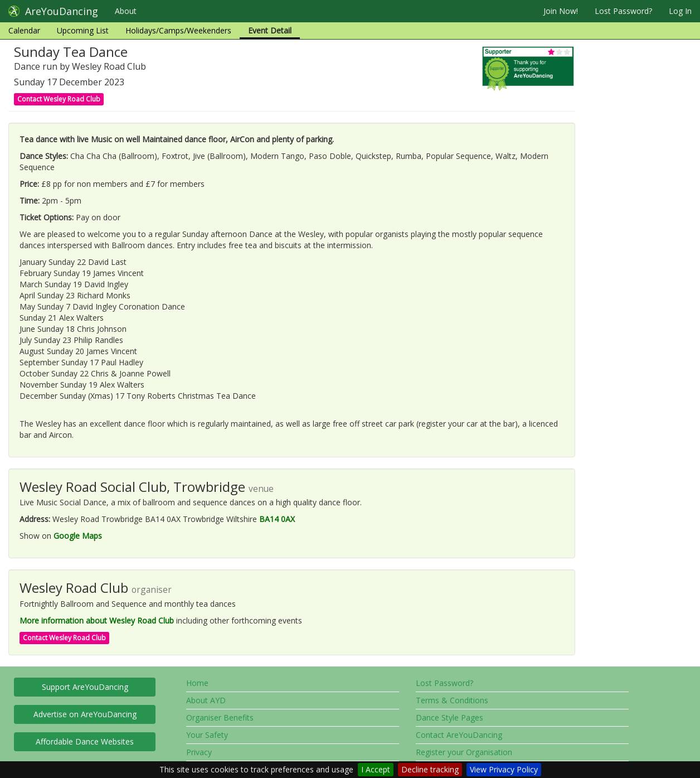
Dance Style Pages (449, 717)
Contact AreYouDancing (459, 735)
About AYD (206, 700)
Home (197, 683)
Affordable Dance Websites (85, 741)
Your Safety (207, 735)
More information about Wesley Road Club (97, 620)
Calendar (24, 30)
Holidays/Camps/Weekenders (178, 30)
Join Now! (561, 11)
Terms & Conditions (452, 700)
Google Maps (78, 536)
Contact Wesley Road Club (59, 99)
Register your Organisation (464, 752)
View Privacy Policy (504, 769)
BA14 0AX (277, 519)
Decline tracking (430, 769)
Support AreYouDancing (85, 687)
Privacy (199, 752)
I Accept (376, 769)
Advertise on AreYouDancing (85, 714)
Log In (680, 11)
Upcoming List (83, 30)
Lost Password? (623, 11)
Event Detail (270, 30)
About (126, 11)
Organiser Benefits (220, 717)
